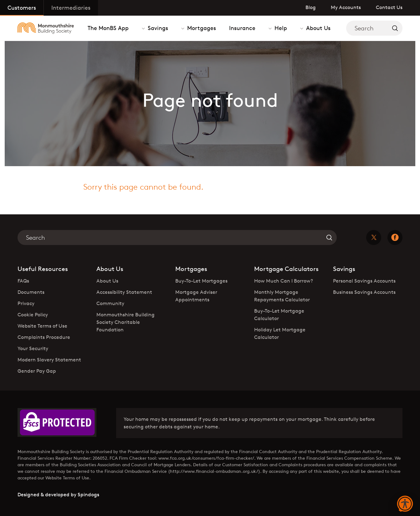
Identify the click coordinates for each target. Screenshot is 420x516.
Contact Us (389, 7)
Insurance (242, 28)
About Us (318, 28)
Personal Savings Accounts (364, 281)
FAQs (23, 281)
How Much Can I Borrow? (284, 281)
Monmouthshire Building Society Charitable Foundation (125, 322)
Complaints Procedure (44, 337)
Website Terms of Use (42, 326)
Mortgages (201, 28)
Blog (311, 7)
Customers (22, 8)
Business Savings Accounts (364, 292)
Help (280, 28)
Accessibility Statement (124, 292)
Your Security (33, 348)
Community (110, 303)
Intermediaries (71, 8)
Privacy (26, 303)
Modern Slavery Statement (49, 360)
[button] (405, 504)
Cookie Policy (33, 315)
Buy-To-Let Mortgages (201, 281)
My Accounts (346, 7)
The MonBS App (108, 28)
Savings (157, 28)
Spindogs (88, 495)
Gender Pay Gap (37, 371)
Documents (31, 292)
